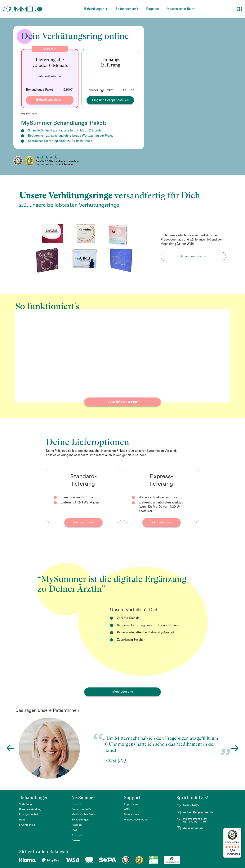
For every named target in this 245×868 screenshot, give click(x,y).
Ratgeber (153, 9)
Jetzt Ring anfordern (123, 402)
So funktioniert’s (127, 9)
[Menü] (239, 830)
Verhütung (25, 804)
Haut (22, 820)
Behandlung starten (193, 256)
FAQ (74, 830)
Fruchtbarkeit (27, 825)
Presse (76, 840)
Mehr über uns (123, 692)
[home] (23, 9)
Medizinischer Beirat (181, 9)
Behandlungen (94, 9)
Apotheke (77, 835)
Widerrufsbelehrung (136, 820)
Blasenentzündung (30, 809)
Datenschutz (132, 815)
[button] (96, 9)
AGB (127, 809)
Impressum (131, 804)
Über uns (77, 804)
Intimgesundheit (29, 815)
